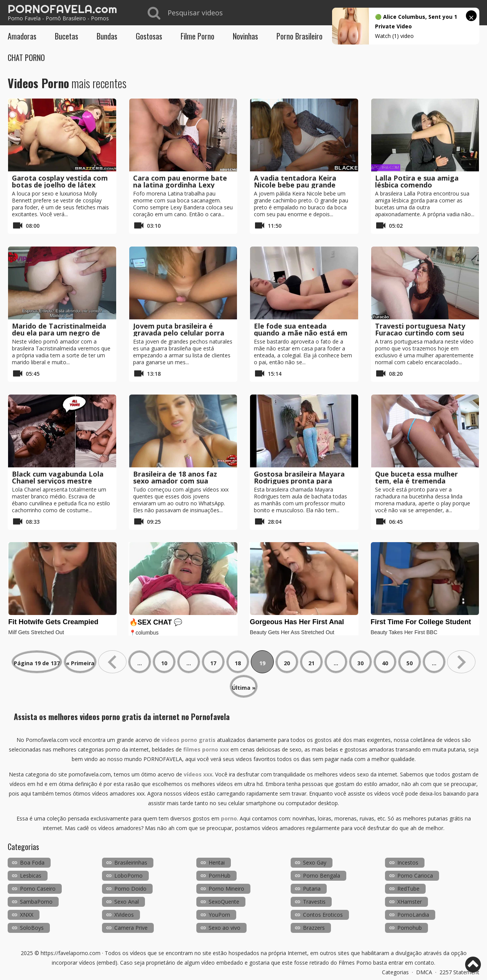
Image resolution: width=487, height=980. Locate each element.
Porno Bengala (322, 876)
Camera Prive (131, 928)
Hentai (217, 862)
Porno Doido (130, 889)
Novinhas (245, 36)
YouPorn (219, 915)
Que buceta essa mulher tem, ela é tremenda (416, 477)
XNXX (27, 915)
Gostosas (149, 36)
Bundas (107, 36)
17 (213, 663)
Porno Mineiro (226, 889)
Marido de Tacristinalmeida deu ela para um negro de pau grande (59, 333)
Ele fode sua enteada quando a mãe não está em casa (301, 333)
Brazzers (314, 928)
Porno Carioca (415, 876)
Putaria (312, 889)
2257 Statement (459, 972)
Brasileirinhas (131, 862)
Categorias (395, 972)
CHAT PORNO (26, 58)
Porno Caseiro (38, 889)
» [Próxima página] (461, 662)
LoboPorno (128, 876)
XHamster (410, 902)
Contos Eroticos (323, 915)
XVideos (124, 915)
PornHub (220, 876)
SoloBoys (32, 928)
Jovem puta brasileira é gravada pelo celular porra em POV (179, 333)
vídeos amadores (283, 828)
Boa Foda (32, 862)
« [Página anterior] (112, 662)
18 (238, 663)
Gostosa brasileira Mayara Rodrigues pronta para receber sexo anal (299, 481)
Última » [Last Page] (244, 688)
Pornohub (410, 928)
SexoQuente (224, 902)
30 (360, 663)
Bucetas (67, 36)
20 (287, 663)
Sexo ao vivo (225, 928)
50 (410, 663)
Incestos (408, 862)
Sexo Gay (315, 862)
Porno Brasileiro (299, 36)
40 (385, 663)
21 (311, 663)
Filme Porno (197, 36)
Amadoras (22, 36)
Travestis (314, 902)
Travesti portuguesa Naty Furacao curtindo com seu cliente (420, 333)
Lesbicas (31, 876)
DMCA (424, 972)
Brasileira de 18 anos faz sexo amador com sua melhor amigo (175, 481)
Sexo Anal (127, 902)
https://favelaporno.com (71, 953)
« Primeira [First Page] (80, 663)
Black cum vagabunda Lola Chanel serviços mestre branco (58, 481)
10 (164, 663)
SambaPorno (36, 902)
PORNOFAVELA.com (62, 9)
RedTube (408, 889)
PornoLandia (413, 915)
